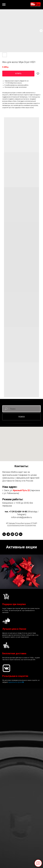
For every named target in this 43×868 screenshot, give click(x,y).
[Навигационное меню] (4, 5)
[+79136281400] (4, 534)
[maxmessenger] (12, 534)
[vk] (21, 534)
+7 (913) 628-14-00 (18, 512)
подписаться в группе (15, 682)
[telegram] (8, 534)
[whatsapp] (17, 534)
